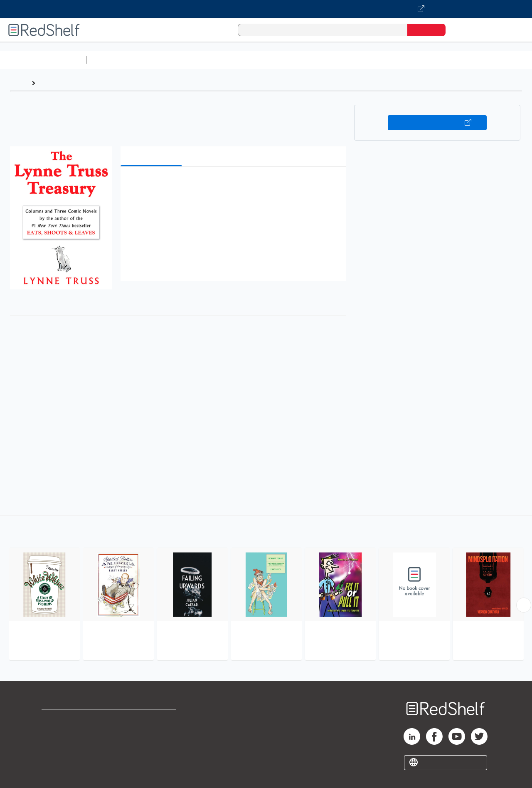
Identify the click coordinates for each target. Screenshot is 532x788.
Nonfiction (504, 60)
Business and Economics (323, 60)
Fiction (470, 60)
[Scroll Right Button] (524, 605)
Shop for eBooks (68, 720)
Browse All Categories (43, 60)
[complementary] (266, 589)
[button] (235, 186)
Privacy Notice (65, 747)
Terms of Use (153, 720)
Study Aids (112, 60)
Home (19, 83)
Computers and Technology (237, 60)
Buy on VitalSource (437, 123)
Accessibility (151, 747)
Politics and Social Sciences (410, 60)
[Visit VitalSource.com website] (266, 9)
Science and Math (163, 60)
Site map (55, 760)
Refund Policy (153, 733)
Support (54, 733)
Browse (51, 83)
